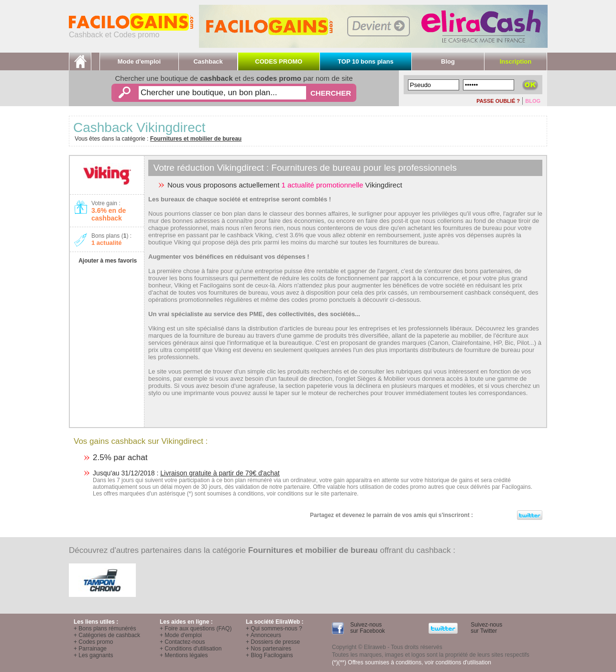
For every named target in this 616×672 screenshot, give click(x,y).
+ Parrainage (90, 649)
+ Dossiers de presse (273, 642)
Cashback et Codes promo (131, 31)
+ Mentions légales (184, 655)
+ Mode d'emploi (181, 635)
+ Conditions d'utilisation (191, 649)
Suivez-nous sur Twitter (486, 628)
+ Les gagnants (93, 655)
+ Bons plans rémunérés (105, 628)
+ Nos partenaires (269, 649)
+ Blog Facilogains (269, 655)
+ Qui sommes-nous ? (274, 628)
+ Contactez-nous (182, 642)
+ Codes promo (93, 642)
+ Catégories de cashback (107, 635)
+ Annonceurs (264, 635)
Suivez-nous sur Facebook (367, 628)
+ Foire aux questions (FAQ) (196, 628)
